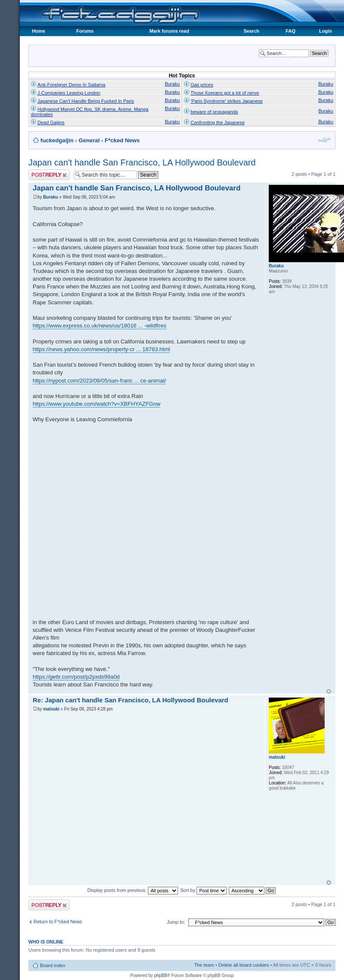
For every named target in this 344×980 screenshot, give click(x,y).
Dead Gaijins (51, 122)
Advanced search (310, 60)
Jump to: (176, 922)
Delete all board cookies (244, 965)
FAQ (290, 31)
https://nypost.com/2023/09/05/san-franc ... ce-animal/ (99, 381)
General (89, 140)
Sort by (203, 890)
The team (204, 965)
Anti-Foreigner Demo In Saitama (71, 85)
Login (326, 31)
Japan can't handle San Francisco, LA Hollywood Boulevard (142, 162)
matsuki (51, 709)
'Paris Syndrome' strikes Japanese (227, 101)
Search (251, 31)
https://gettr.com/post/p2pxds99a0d (76, 677)
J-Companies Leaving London (69, 93)
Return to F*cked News (58, 922)
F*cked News (122, 140)
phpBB (160, 975)
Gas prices (202, 85)
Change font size (324, 140)
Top (329, 691)
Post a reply (49, 175)
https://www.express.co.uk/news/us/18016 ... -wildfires (100, 326)
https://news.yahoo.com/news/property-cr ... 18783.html (101, 349)
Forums (85, 31)
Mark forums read (169, 31)
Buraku (172, 84)
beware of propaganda (214, 112)
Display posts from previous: (133, 890)
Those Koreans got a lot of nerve (225, 93)
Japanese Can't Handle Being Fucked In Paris (86, 101)
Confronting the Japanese (218, 122)
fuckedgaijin (57, 140)
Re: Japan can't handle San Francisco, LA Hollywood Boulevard (131, 700)
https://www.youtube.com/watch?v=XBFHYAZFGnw (97, 404)
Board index (53, 965)
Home (39, 31)
